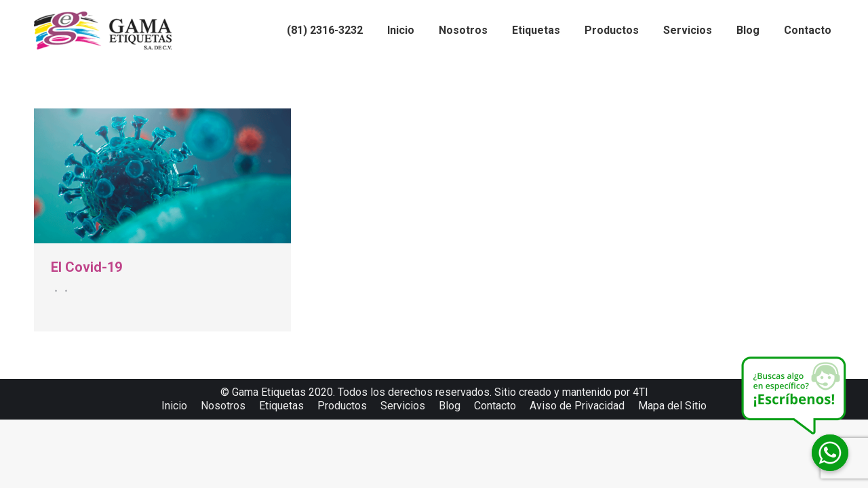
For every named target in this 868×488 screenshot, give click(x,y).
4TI (640, 392)
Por (64, 291)
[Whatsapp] (830, 453)
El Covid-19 (86, 267)
